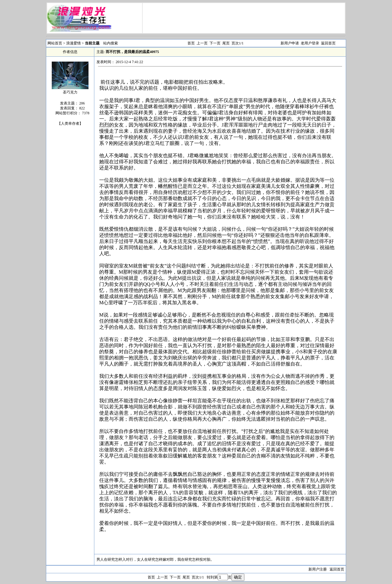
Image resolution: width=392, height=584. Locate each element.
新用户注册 (318, 569)
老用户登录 (310, 43)
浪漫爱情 (74, 43)
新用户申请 (290, 43)
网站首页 (55, 43)
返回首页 (328, 43)
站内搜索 (111, 43)
